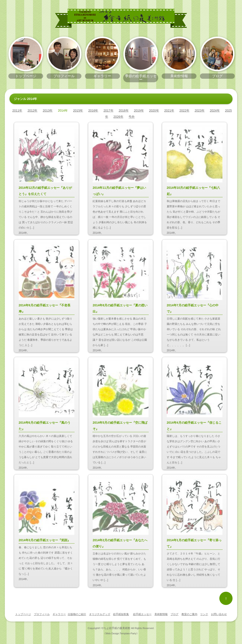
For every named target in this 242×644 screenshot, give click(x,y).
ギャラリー (59, 614)
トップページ (23, 614)
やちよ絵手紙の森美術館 (116, 628)
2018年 (124, 110)
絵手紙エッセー (142, 614)
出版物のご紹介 (77, 614)
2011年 (17, 110)
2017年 (108, 110)
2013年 (48, 110)
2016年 (93, 110)
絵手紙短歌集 (121, 614)
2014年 (63, 110)
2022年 (184, 110)
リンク (204, 614)
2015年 (78, 110)
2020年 (154, 110)
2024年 (215, 110)
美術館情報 (161, 614)
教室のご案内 (189, 614)
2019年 (139, 110)
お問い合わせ (219, 614)
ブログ (174, 614)
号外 (132, 117)
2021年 (169, 110)
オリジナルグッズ (100, 614)
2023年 (200, 110)
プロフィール (42, 614)
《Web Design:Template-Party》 (121, 633)
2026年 (118, 117)
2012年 (32, 110)
